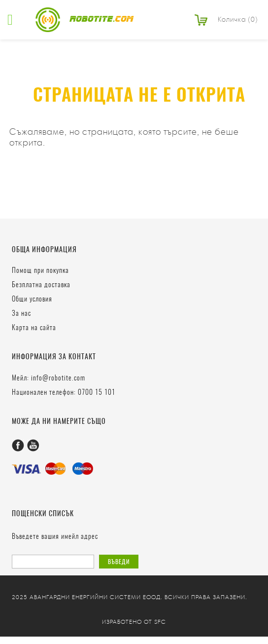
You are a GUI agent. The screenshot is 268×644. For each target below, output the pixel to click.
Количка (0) (238, 19)
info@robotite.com (58, 379)
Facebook (18, 445)
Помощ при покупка (40, 271)
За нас (21, 314)
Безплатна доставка (41, 285)
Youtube (33, 445)
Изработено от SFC (134, 622)
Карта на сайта (34, 328)
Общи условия (32, 300)
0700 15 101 (97, 393)
